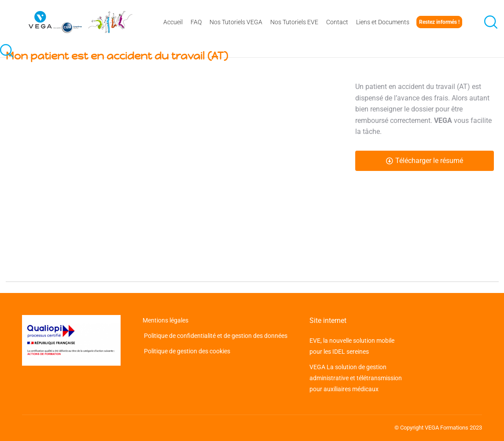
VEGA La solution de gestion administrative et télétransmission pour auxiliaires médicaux (356, 378)
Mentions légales (166, 320)
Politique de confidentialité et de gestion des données (215, 336)
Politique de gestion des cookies (186, 351)
